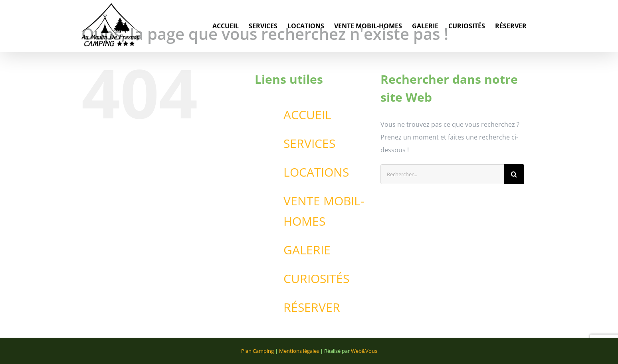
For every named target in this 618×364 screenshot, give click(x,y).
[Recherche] (514, 174)
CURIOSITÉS (316, 278)
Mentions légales (299, 351)
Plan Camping (257, 351)
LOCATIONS (316, 172)
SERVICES (309, 143)
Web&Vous (364, 351)
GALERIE (307, 250)
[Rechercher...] (442, 174)
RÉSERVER (312, 307)
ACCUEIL (307, 115)
